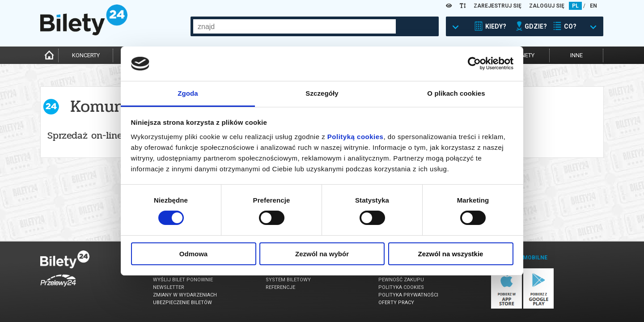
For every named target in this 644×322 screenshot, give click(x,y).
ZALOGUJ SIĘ (547, 6)
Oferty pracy (396, 303)
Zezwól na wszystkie (451, 254)
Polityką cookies (356, 137)
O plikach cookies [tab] (456, 93)
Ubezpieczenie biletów (182, 303)
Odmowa (193, 254)
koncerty (86, 55)
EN (593, 6)
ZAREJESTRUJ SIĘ (498, 6)
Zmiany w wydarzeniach (185, 295)
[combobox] (294, 26)
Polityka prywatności (408, 295)
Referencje (280, 287)
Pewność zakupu (401, 280)
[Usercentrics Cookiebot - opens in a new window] (474, 64)
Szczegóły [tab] (322, 93)
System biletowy (288, 280)
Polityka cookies (401, 287)
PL (575, 6)
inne (576, 55)
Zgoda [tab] (188, 93)
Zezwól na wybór (322, 254)
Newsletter (169, 287)
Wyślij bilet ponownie (183, 280)
